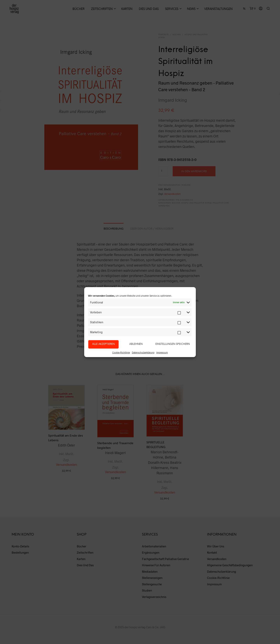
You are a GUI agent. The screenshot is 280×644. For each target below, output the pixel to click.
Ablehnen (136, 344)
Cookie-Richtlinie (121, 352)
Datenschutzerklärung (143, 352)
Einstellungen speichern (173, 344)
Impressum (162, 352)
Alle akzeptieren (103, 344)
